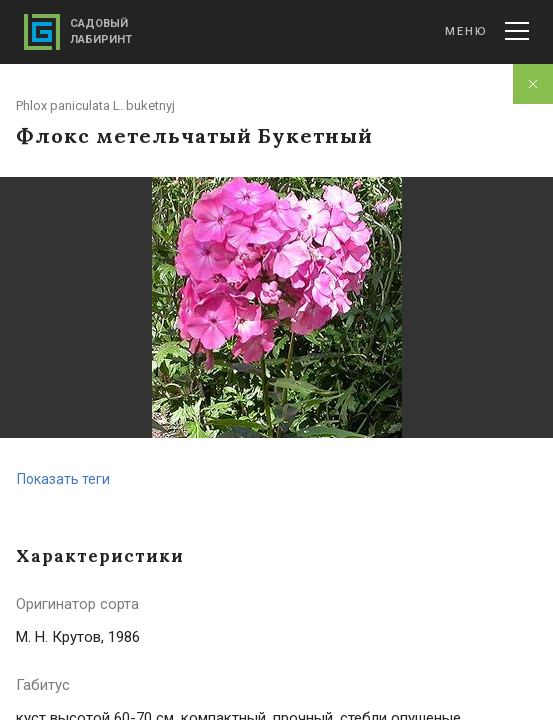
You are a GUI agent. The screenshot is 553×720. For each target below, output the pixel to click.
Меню (487, 31)
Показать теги (63, 479)
